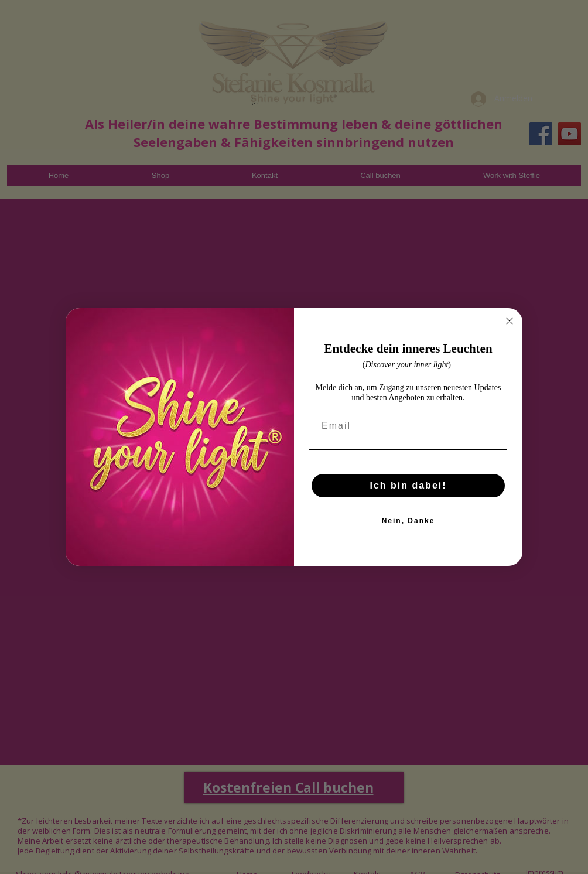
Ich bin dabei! (408, 498)
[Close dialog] (510, 334)
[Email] (408, 439)
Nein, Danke (408, 534)
